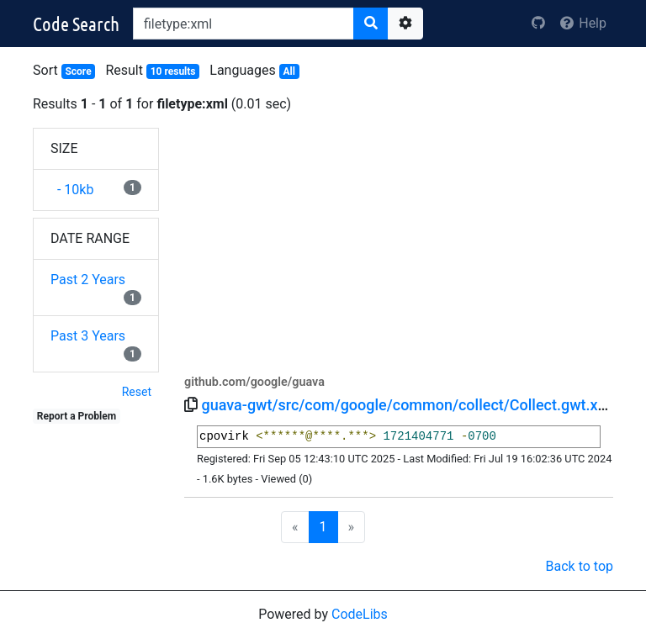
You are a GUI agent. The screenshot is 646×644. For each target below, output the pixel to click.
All (289, 71)
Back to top (580, 566)
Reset (137, 392)
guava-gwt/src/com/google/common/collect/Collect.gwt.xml (408, 405)
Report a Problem (77, 416)
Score (78, 71)
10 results (173, 71)
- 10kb (72, 190)
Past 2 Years (88, 280)
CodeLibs (360, 614)
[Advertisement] (399, 245)
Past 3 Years (88, 336)
